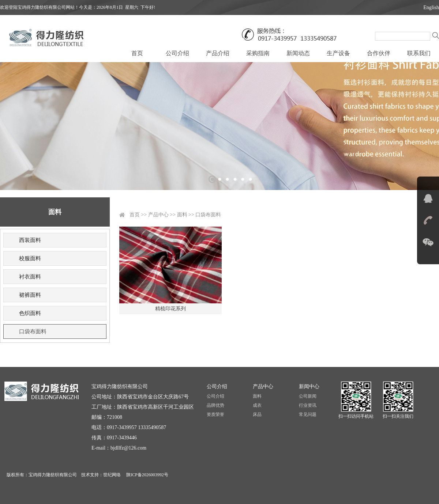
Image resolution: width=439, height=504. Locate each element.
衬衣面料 (30, 277)
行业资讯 (308, 405)
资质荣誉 (215, 414)
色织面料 (30, 313)
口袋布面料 (33, 331)
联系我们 (419, 53)
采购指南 (258, 53)
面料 (182, 215)
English (431, 7)
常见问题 (308, 414)
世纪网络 (112, 475)
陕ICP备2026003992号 (147, 475)
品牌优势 (215, 405)
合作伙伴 (379, 53)
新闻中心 (309, 386)
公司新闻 (308, 396)
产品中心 (158, 215)
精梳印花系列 (170, 309)
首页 (137, 53)
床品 (257, 414)
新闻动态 (298, 53)
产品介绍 (218, 53)
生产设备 (338, 53)
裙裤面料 (30, 295)
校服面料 (30, 258)
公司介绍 (177, 53)
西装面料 (30, 240)
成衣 (257, 405)
